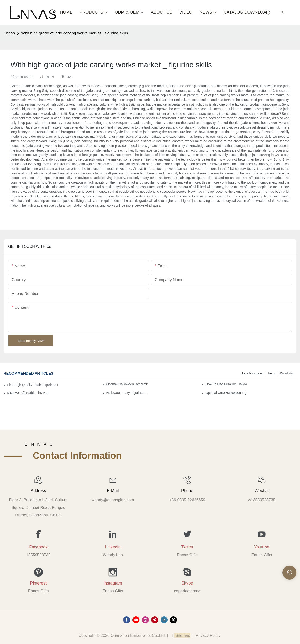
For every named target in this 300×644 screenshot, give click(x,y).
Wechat (262, 491)
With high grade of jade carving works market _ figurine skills (75, 33)
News (272, 374)
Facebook (38, 547)
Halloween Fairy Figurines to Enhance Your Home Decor (127, 393)
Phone (187, 491)
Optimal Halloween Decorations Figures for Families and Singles (127, 384)
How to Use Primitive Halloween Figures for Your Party (226, 384)
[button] (269, 12)
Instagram (113, 583)
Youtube (262, 547)
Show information (252, 374)
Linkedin (113, 547)
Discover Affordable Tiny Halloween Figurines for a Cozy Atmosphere (28, 393)
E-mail (113, 491)
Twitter (187, 547)
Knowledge (287, 374)
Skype (187, 583)
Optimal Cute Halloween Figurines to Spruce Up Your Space (226, 393)
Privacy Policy (208, 635)
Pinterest (38, 583)
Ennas (9, 33)
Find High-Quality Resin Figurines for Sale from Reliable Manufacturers (33, 385)
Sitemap (182, 635)
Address (38, 491)
